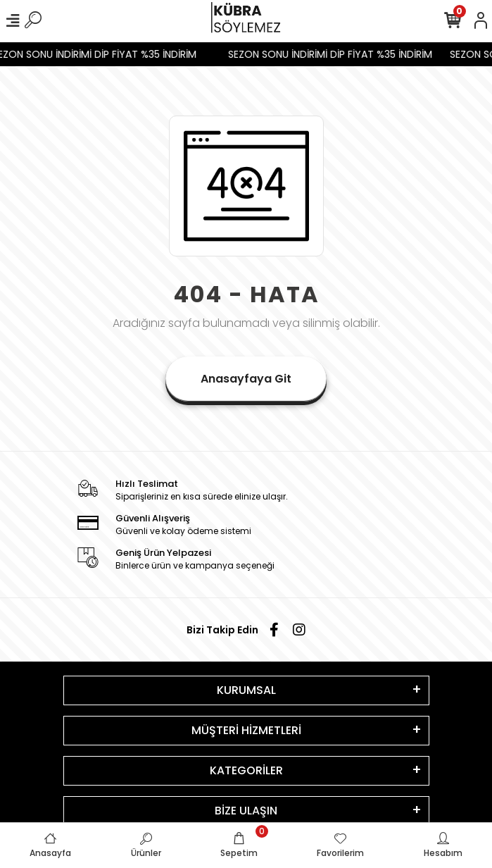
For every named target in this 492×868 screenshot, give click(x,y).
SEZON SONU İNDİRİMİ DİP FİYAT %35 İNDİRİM (334, 54)
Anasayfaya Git (246, 379)
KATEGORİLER (246, 770)
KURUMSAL (246, 690)
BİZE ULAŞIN (246, 811)
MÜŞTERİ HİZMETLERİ (246, 730)
